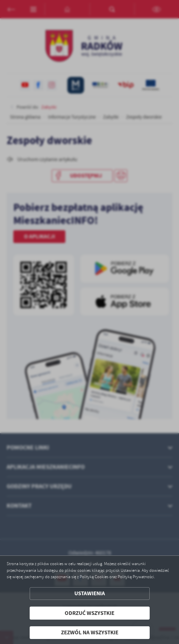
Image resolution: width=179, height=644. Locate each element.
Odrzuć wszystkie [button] (89, 613)
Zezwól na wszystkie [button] (90, 632)
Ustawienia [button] (90, 593)
